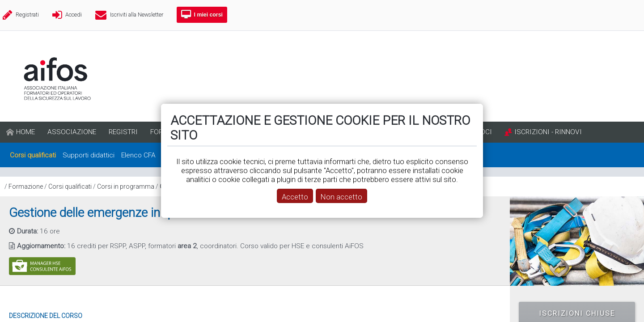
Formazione (26, 186)
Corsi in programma (126, 186)
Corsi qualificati (70, 186)
